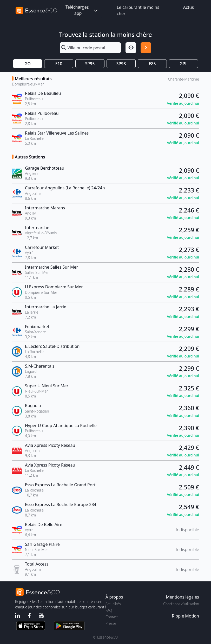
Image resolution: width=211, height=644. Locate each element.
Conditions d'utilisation (181, 604)
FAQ (109, 610)
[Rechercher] (146, 48)
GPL (183, 64)
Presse (111, 623)
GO (28, 64)
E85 (152, 64)
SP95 (90, 64)
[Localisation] (131, 48)
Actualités (113, 604)
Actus (189, 7)
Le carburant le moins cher (138, 10)
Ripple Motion (185, 616)
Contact (112, 617)
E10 (59, 64)
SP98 (121, 64)
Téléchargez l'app (82, 10)
